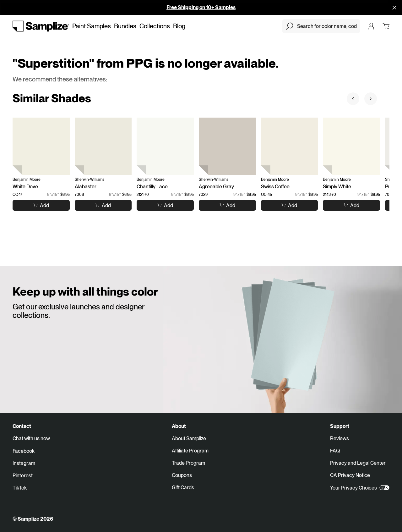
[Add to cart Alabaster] (103, 205)
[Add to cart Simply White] (351, 205)
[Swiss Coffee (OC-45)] (290, 146)
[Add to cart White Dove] (41, 205)
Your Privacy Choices (360, 488)
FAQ (335, 451)
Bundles (125, 26)
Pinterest (23, 476)
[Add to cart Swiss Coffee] (289, 205)
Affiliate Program (190, 451)
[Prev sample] (353, 99)
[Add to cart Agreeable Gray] (227, 205)
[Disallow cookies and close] (394, 8)
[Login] (371, 26)
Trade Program (188, 463)
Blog (179, 26)
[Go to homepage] (41, 26)
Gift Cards (183, 488)
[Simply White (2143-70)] (351, 146)
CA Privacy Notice (350, 475)
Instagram (24, 463)
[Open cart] (386, 26)
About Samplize (189, 438)
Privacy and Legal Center (358, 463)
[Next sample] (371, 99)
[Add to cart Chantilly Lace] (165, 205)
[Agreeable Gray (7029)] (227, 146)
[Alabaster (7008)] (103, 146)
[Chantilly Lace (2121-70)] (165, 146)
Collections (155, 26)
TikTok (20, 488)
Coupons (182, 475)
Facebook (24, 451)
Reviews (340, 438)
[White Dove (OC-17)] (41, 146)
